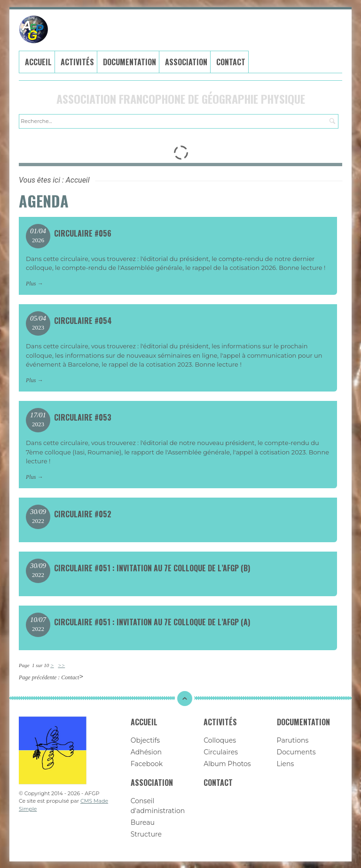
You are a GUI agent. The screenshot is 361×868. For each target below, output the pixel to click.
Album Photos (227, 763)
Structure (146, 834)
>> (61, 665)
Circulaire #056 (83, 233)
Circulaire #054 (83, 321)
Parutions (293, 740)
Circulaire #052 (83, 514)
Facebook (147, 763)
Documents (296, 752)
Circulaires (221, 752)
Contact (231, 61)
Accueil (38, 61)
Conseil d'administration (158, 805)
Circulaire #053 (83, 417)
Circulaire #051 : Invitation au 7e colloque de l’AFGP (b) (152, 568)
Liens (286, 763)
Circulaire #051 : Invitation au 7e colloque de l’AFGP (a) (152, 622)
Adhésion (146, 752)
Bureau (143, 822)
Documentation (129, 61)
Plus (31, 283)
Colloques (220, 740)
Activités (77, 61)
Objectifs (145, 740)
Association (186, 61)
